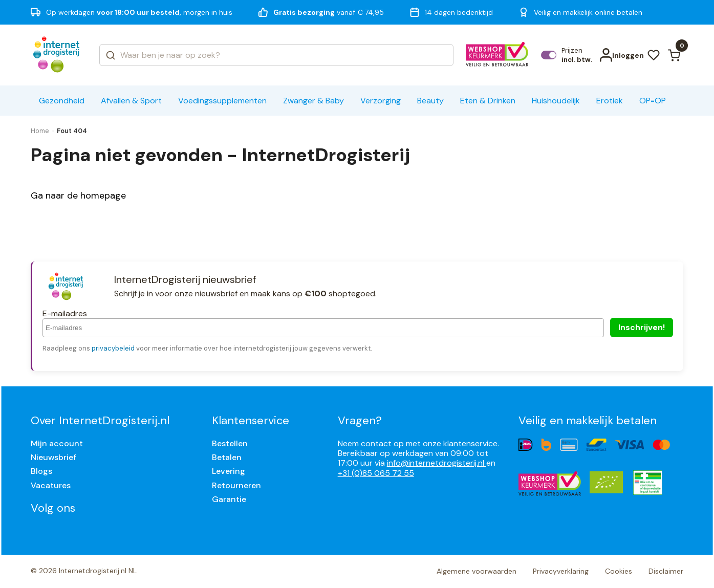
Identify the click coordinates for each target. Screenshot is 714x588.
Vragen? (360, 420)
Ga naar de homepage (78, 195)
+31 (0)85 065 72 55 (376, 473)
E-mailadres (65, 313)
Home (40, 131)
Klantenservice (251, 420)
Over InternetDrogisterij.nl (100, 420)
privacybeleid (113, 348)
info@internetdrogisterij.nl (437, 463)
